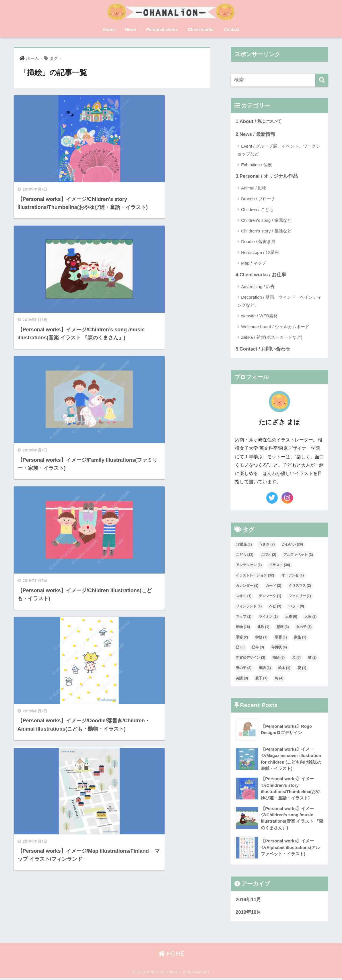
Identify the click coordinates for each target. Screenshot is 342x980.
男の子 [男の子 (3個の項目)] (244, 669)
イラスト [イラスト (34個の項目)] (280, 566)
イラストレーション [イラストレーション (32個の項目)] (255, 576)
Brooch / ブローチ (258, 199)
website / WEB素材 (259, 316)
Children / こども (257, 210)
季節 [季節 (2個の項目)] (242, 638)
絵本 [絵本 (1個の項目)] (284, 669)
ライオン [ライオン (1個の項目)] (268, 617)
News (130, 29)
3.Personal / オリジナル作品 (267, 176)
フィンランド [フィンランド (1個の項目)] (249, 607)
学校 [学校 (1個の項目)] (261, 638)
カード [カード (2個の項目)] (273, 586)
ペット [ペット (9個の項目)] (296, 607)
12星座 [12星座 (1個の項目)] (244, 545)
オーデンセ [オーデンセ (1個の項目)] (293, 576)
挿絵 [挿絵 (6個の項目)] (279, 658)
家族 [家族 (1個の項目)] (300, 638)
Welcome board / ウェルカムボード (275, 327)
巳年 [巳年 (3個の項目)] (258, 648)
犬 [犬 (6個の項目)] (296, 658)
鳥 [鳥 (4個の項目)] (279, 679)
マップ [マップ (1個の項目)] (244, 617)
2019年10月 (248, 914)
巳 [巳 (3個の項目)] (240, 648)
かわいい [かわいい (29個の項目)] (293, 545)
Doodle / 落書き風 (258, 242)
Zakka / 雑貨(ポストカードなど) (272, 338)
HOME (171, 956)
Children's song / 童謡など (266, 221)
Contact (232, 29)
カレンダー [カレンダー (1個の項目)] (247, 586)
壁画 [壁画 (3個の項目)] (283, 627)
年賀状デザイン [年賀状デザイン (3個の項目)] (250, 658)
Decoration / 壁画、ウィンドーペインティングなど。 (279, 302)
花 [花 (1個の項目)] (302, 669)
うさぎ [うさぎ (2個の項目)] (267, 545)
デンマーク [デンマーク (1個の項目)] (270, 596)
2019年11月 (248, 901)
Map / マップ (253, 264)
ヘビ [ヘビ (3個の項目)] (275, 607)
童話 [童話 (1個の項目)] (265, 669)
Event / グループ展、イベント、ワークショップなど (279, 150)
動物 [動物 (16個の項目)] (243, 627)
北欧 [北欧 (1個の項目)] (263, 627)
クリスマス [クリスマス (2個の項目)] (300, 586)
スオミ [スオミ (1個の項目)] (244, 596)
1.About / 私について (259, 121)
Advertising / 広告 (258, 287)
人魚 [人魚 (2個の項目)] (310, 617)
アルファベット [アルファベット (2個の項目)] (298, 555)
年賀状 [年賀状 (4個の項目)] (279, 648)
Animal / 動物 (254, 188)
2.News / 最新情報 (256, 134)
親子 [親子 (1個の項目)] (261, 679)
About (109, 29)
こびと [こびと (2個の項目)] (269, 555)
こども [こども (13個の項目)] (245, 555)
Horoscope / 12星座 (260, 253)
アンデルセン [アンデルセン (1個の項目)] (249, 566)
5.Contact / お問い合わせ (263, 350)
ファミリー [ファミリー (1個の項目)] (300, 596)
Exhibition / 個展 (256, 165)
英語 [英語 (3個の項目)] (242, 679)
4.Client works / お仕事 (261, 275)
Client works (201, 29)
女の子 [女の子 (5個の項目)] (304, 627)
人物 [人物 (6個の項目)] (291, 617)
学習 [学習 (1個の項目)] (281, 638)
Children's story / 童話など (266, 231)
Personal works (162, 29)
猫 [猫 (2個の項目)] (312, 658)
